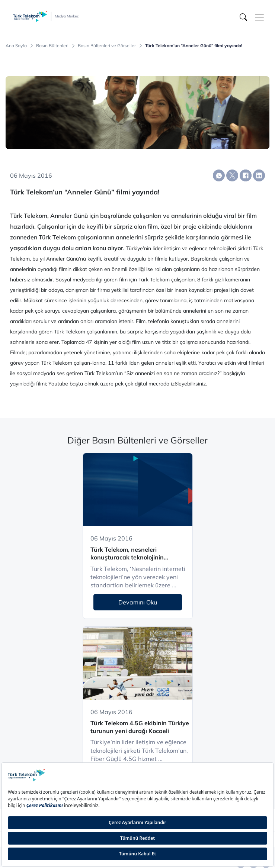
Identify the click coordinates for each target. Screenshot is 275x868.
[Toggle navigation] (259, 17)
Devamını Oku (138, 602)
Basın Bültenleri (52, 46)
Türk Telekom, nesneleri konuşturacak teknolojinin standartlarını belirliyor (127, 554)
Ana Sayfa (16, 46)
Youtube (58, 384)
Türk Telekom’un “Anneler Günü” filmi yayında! (194, 46)
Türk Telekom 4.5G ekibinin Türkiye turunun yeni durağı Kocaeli (140, 727)
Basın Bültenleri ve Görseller (107, 46)
